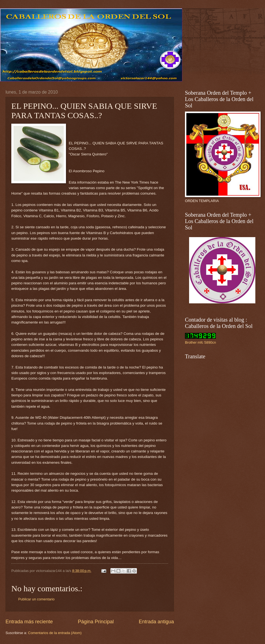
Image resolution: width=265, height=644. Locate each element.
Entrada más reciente (29, 622)
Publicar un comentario (36, 599)
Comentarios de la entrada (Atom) (55, 633)
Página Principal (96, 622)
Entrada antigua (156, 622)
